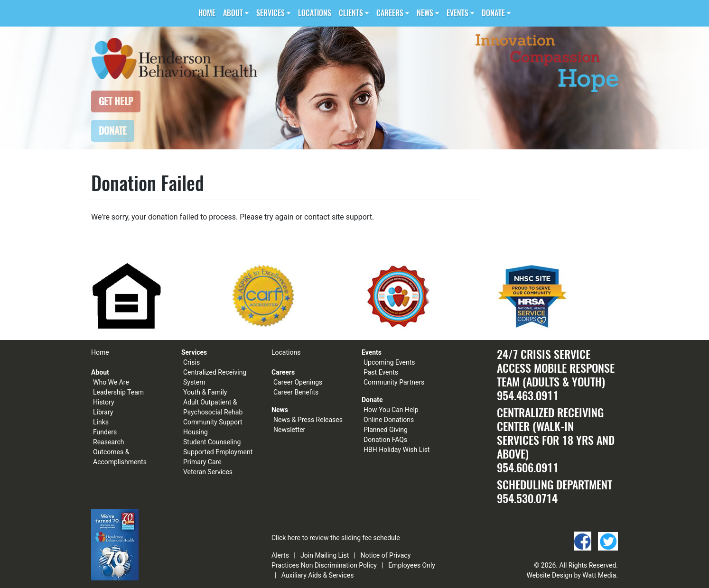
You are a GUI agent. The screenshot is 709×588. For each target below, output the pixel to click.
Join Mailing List (325, 555)
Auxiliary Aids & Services (318, 575)
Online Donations (389, 420)
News (425, 13)
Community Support (213, 422)
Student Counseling (212, 442)
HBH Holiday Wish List (396, 450)
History (104, 402)
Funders (105, 432)
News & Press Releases (308, 420)
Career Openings (298, 382)
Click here (286, 538)
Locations (315, 13)
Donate (493, 13)
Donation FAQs (385, 440)
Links (101, 422)
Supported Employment (218, 452)
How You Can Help (391, 410)
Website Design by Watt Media (572, 575)
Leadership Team (118, 392)
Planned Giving (386, 430)
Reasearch (109, 442)
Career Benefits (296, 392)
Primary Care (202, 462)
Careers (390, 13)
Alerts (280, 555)
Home (207, 13)
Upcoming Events (389, 362)
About (233, 13)
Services (271, 13)
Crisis (191, 362)
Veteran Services (208, 472)
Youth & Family (205, 392)
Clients (351, 13)
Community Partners (394, 382)
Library (103, 412)
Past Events (381, 372)
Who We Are (111, 382)
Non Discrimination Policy (339, 565)
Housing (196, 432)
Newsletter (289, 430)
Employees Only (412, 565)
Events (457, 13)
